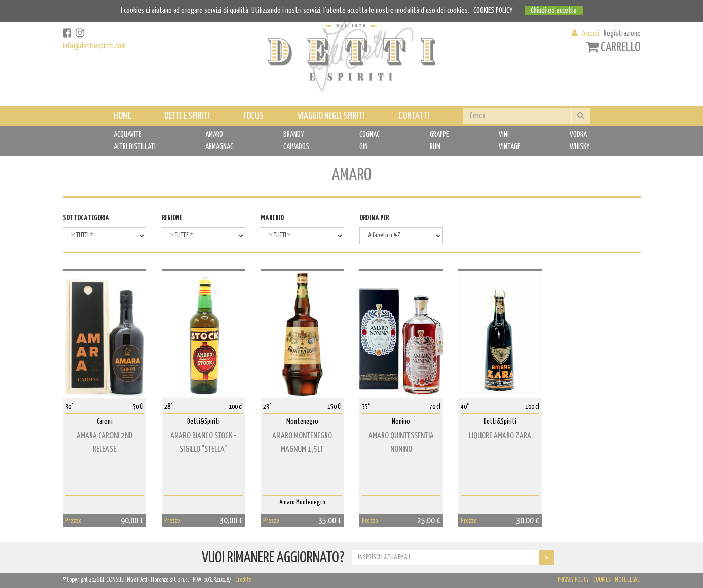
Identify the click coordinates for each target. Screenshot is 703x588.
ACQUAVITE (127, 135)
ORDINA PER (374, 218)
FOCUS (253, 116)
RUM (435, 147)
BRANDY (293, 135)
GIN (364, 147)
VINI (504, 135)
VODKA (578, 135)
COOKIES (602, 580)
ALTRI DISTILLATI (135, 147)
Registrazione (622, 34)
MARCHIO (272, 218)
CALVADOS (296, 147)
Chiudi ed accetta (554, 10)
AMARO (214, 135)
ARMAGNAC (219, 147)
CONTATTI (414, 116)
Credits (243, 580)
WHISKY (580, 147)
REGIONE (172, 218)
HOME (122, 116)
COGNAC (369, 135)
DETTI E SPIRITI (187, 116)
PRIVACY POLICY (573, 580)
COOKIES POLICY (493, 10)
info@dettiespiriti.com (94, 46)
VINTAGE (509, 147)
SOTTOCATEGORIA (86, 218)
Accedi (590, 34)
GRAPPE (439, 135)
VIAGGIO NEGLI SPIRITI (331, 116)
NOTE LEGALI (628, 580)
